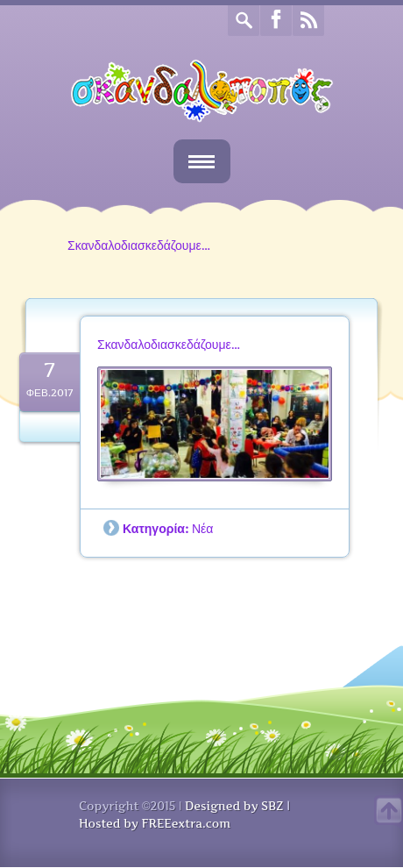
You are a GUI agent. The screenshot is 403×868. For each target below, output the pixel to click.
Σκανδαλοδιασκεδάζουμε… (169, 344)
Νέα (203, 528)
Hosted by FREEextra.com (155, 823)
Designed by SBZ (234, 806)
